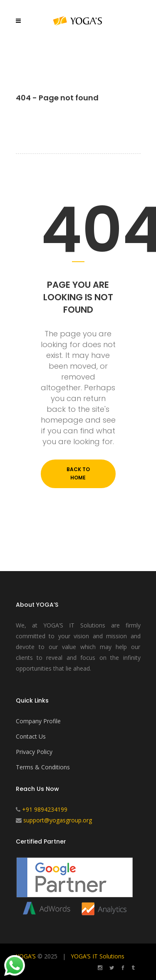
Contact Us (31, 736)
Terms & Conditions (43, 767)
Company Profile (38, 721)
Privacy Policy (34, 752)
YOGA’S (26, 956)
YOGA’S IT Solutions (98, 956)
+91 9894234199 (45, 809)
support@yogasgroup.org (58, 820)
